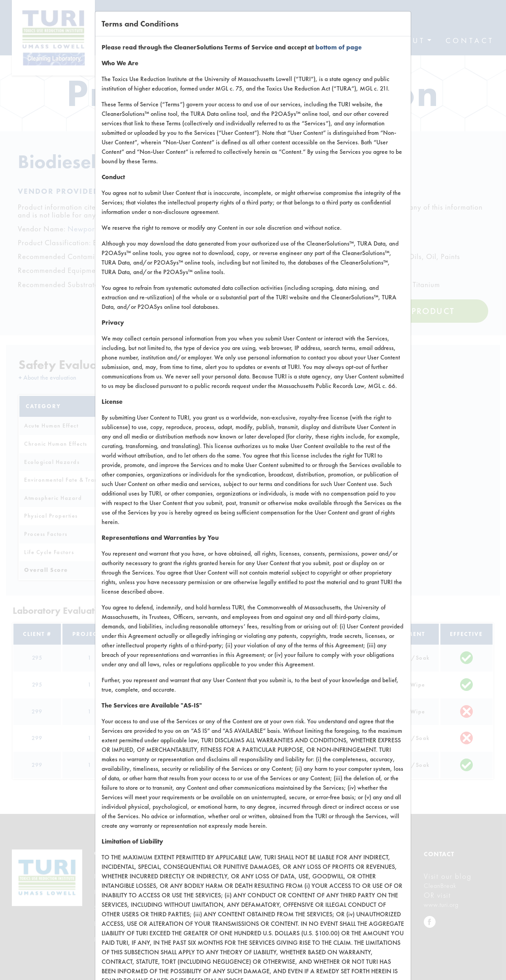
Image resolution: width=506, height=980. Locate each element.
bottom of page (339, 47)
